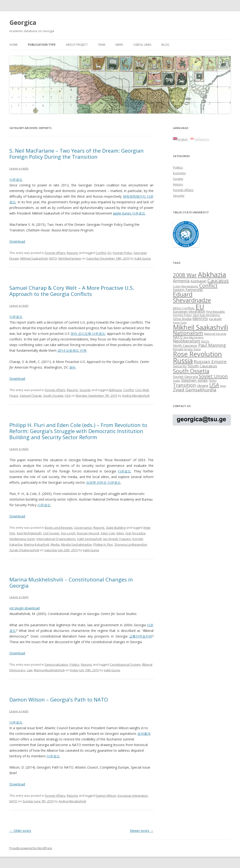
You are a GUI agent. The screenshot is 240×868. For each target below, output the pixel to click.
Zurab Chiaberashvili (24, 550)
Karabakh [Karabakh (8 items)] (215, 319)
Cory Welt (142, 390)
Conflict (101, 253)
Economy (179, 173)
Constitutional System (125, 664)
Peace (14, 396)
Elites (120, 533)
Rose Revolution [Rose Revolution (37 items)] (197, 354)
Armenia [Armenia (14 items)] (181, 281)
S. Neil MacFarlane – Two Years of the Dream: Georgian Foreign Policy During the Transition (77, 154)
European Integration (133, 796)
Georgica (23, 23)
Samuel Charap (31, 396)
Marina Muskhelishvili (49, 670)
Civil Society (51, 533)
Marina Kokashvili (37, 544)
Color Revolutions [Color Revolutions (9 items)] (186, 286)
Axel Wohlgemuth (29, 533)
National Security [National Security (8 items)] (215, 334)
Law (30, 670)
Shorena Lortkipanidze (131, 544)
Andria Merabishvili (136, 396)
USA (68, 396)
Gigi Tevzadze (135, 533)
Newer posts (142, 831)
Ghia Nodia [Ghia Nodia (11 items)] (182, 319)
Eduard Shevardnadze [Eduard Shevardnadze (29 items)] (192, 297)
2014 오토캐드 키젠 (72, 350)
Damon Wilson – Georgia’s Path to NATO (59, 699)
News (119, 45)
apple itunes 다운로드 (129, 213)
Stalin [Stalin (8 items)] (177, 381)
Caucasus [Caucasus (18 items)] (218, 280)
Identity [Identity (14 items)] (200, 318)
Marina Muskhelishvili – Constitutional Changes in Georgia (71, 582)
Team (102, 45)
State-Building (116, 528)
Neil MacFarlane (70, 258)
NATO (53, 258)
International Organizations (56, 539)
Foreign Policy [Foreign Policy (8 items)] (182, 315)
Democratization (56, 664)
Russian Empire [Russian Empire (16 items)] (210, 362)
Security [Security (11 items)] (180, 366)
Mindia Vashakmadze (76, 544)
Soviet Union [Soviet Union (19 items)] (213, 376)
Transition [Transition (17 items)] (184, 385)
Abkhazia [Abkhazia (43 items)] (212, 275)
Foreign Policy (122, 253)
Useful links (142, 45)
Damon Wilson (106, 796)
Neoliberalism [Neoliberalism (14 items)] (187, 341)
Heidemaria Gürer (22, 539)
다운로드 (16, 179)
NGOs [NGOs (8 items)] (205, 341)
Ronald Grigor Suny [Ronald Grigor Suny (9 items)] (187, 349)
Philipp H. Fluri (103, 544)
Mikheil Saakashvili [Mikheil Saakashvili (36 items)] (201, 327)
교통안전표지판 (141, 636)
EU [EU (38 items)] (200, 307)
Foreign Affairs (55, 253)
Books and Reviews (59, 528)
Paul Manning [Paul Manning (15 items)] (212, 345)
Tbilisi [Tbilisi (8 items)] (213, 381)
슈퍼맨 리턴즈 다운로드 (103, 482)
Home (13, 45)
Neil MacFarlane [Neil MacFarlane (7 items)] (194, 337)
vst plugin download (24, 608)
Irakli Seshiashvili (89, 539)
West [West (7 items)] (223, 386)
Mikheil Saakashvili (34, 258)
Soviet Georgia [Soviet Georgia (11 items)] (185, 377)
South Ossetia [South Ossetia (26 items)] (191, 371)
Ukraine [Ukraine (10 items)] (203, 386)
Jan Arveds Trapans (117, 539)
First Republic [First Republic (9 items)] (216, 312)
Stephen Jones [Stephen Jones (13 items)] (194, 380)
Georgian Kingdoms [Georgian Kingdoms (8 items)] (206, 315)
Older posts (20, 831)
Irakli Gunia (143, 258)
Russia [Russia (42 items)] (183, 361)
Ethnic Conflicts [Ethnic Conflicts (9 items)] (184, 308)
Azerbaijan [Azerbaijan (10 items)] (199, 281)
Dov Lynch (68, 533)
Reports (72, 253)
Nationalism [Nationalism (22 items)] (188, 333)
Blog (165, 45)
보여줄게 (144, 734)
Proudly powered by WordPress (31, 848)
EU (109, 253)
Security (85, 390)
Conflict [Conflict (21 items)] (208, 285)
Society (178, 179)
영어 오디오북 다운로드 (88, 334)
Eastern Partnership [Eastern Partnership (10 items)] (188, 290)
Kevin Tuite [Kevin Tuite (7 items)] (180, 323)
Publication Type (42, 45)
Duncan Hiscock (88, 533)
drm (72, 367)
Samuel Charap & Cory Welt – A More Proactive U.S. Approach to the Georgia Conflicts (72, 291)
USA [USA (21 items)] (214, 385)
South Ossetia (53, 396)
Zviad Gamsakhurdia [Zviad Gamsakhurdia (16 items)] (195, 390)
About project (77, 45)
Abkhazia (115, 390)
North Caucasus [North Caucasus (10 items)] (185, 345)
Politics (75, 664)
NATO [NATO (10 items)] (178, 337)
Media (55, 544)
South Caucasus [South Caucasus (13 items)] (202, 366)
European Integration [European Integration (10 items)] (189, 311)
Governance (83, 528)
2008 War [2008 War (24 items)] (185, 275)
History (178, 184)
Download (17, 241)
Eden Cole (108, 533)
